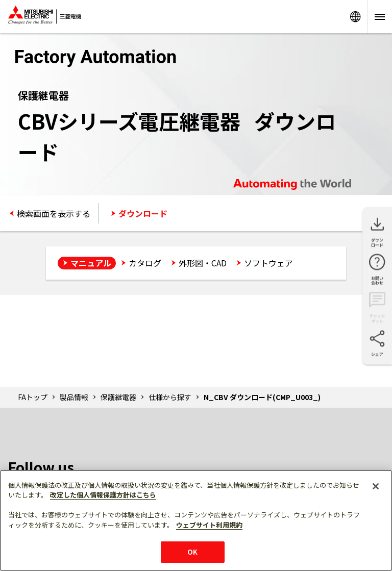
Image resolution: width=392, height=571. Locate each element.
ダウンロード (143, 213)
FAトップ (33, 397)
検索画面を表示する (54, 213)
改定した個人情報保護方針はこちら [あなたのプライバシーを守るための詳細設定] (103, 495)
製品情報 (74, 397)
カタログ (145, 263)
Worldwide (355, 17)
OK (192, 552)
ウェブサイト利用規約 (209, 525)
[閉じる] (376, 486)
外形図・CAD (203, 263)
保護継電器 (118, 397)
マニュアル (91, 263)
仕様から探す (170, 397)
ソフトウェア (268, 263)
